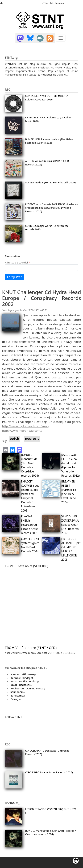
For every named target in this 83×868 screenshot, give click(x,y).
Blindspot (29, 678)
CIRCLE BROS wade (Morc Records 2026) (49, 772)
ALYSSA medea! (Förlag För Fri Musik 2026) (50, 182)
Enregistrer (14, 277)
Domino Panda (36, 688)
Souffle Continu (29, 681)
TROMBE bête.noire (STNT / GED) (31, 648)
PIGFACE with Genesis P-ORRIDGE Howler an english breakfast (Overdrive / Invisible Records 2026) (52, 208)
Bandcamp (18, 695)
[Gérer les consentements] (76, 861)
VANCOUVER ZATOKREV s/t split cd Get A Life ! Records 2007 (70, 525)
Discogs (16, 699)
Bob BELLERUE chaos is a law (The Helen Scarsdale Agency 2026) (49, 141)
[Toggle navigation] (61, 38)
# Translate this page (53, 3)
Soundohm (18, 692)
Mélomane (29, 674)
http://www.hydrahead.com (22, 431)
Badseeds (26, 685)
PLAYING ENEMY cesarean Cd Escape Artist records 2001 (29, 525)
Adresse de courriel (16, 262)
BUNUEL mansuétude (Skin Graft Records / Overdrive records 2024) (51, 832)
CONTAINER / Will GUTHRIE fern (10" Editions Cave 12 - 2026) (47, 98)
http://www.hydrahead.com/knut (26, 426)
